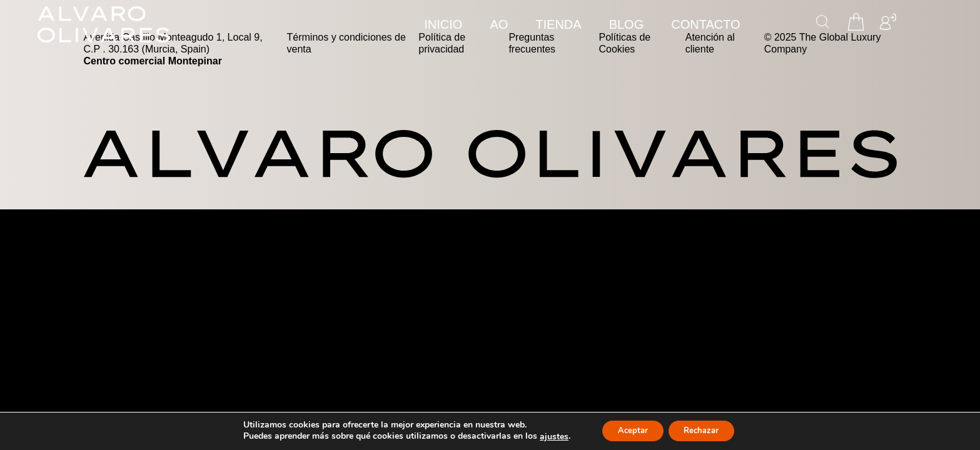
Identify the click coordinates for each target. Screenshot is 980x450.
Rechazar (705, 430)
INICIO (443, 24)
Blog (627, 24)
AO (499, 24)
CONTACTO (705, 24)
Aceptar (629, 430)
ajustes (546, 436)
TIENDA (558, 24)
